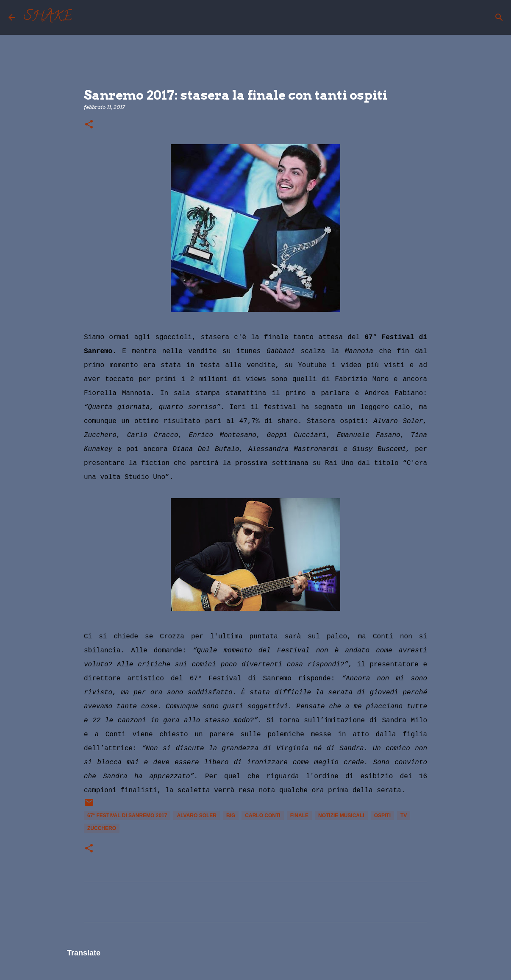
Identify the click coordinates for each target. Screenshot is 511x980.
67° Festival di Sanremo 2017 (127, 816)
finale (299, 816)
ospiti (382, 816)
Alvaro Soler (197, 816)
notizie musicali (341, 816)
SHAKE (48, 17)
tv (404, 816)
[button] (89, 125)
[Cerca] (84, 17)
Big (231, 816)
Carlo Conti (262, 816)
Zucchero (102, 828)
